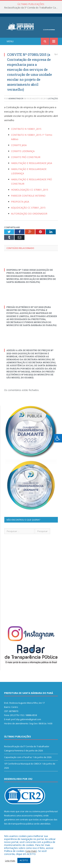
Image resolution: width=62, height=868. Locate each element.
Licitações (53, 98)
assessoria (27, 815)
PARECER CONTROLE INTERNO (28, 196)
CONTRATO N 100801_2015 (26, 129)
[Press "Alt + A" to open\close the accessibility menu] (58, 438)
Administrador (16, 98)
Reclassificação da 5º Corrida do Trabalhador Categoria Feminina (32, 8)
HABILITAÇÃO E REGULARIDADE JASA (32, 163)
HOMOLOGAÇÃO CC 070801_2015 (30, 190)
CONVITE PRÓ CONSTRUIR (26, 157)
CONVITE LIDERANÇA (23, 151)
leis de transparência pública (19, 824)
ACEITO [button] (24, 860)
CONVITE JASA (19, 145)
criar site (24, 811)
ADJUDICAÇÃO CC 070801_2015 (28, 208)
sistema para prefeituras (45, 811)
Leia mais (31, 851)
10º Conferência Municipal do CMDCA (23, 764)
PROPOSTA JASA (20, 202)
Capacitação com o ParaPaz (18, 757)
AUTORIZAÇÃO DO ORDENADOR (29, 214)
